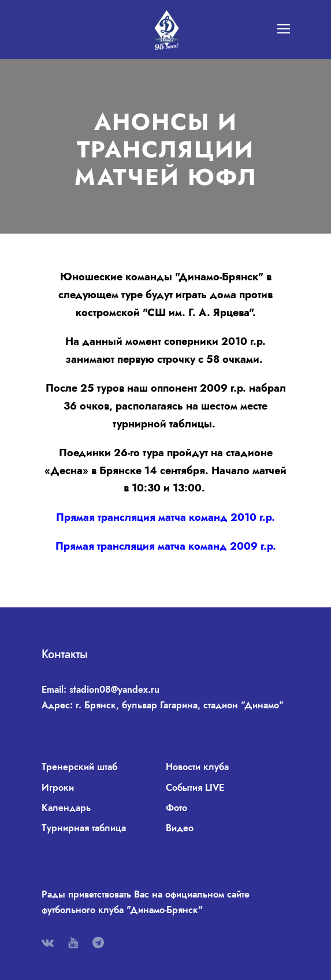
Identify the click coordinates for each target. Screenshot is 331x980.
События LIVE (195, 788)
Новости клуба (197, 767)
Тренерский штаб (79, 767)
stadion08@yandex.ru (114, 690)
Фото (176, 808)
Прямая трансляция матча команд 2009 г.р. (166, 546)
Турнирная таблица (84, 828)
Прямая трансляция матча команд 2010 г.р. (165, 517)
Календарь (66, 808)
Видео (180, 828)
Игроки (58, 788)
